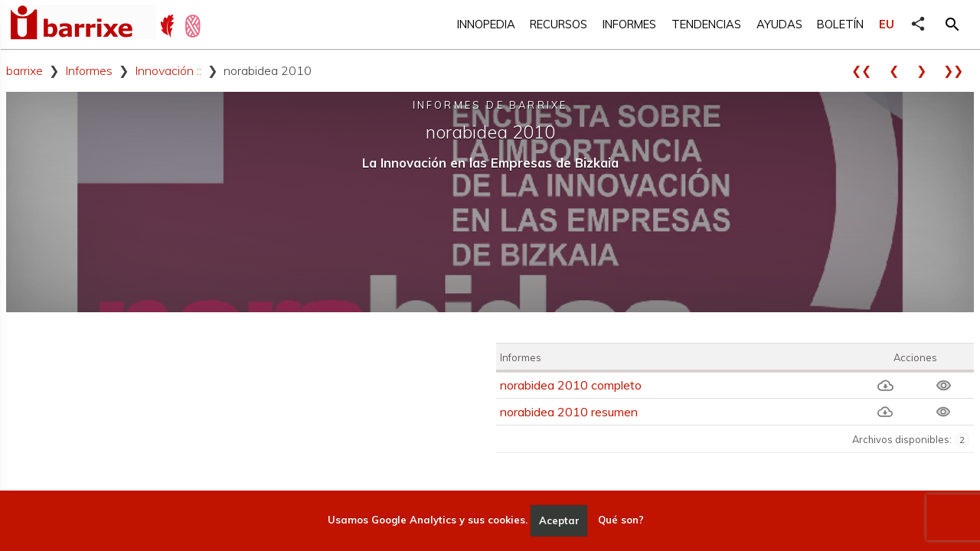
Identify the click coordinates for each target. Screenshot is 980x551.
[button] (952, 24)
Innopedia (486, 24)
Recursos (559, 24)
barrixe (24, 70)
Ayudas (779, 24)
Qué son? (621, 520)
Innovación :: (168, 70)
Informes (629, 24)
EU (887, 24)
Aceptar (559, 520)
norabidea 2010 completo (571, 385)
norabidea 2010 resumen (569, 412)
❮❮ (867, 70)
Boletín (840, 24)
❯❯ (959, 70)
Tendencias (706, 24)
